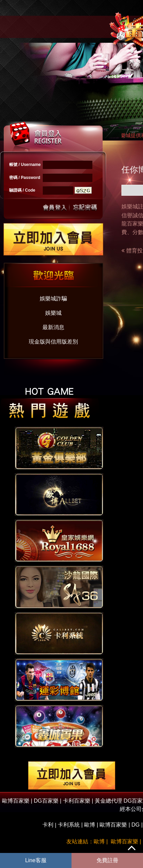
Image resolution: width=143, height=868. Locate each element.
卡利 (48, 825)
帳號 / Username (25, 165)
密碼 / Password (25, 178)
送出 (55, 207)
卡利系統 (69, 825)
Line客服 (36, 860)
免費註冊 (107, 860)
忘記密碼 (83, 207)
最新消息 (53, 327)
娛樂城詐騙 (53, 299)
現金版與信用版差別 (53, 342)
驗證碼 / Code (22, 190)
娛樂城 (53, 313)
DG (135, 825)
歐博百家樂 (113, 825)
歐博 (90, 825)
